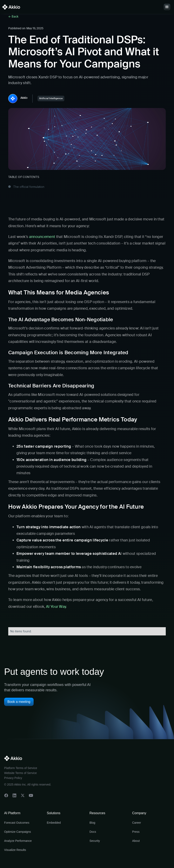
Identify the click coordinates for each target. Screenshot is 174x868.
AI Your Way (56, 607)
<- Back (13, 16)
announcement (42, 237)
